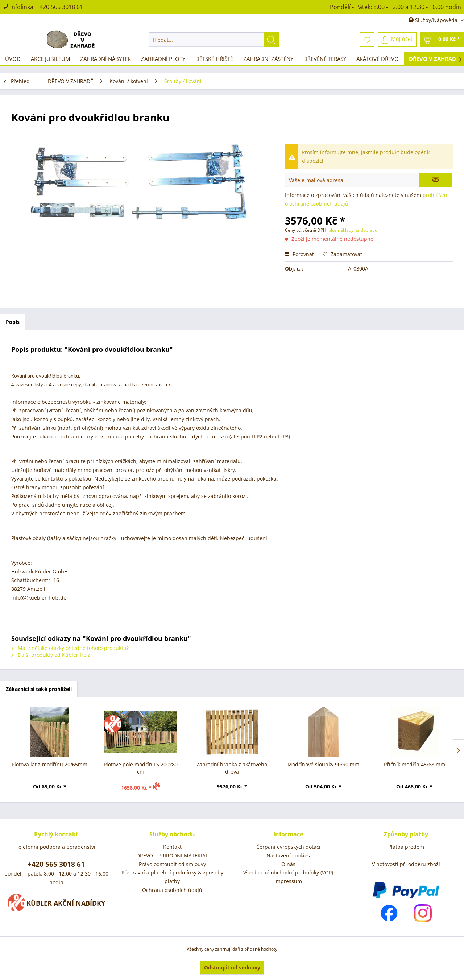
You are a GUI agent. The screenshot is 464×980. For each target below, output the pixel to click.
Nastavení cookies (288, 855)
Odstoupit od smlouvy (232, 967)
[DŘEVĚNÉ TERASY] (325, 59)
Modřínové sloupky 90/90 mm (323, 764)
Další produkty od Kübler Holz (51, 655)
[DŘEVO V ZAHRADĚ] (434, 59)
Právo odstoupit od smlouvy (172, 864)
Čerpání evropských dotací (288, 847)
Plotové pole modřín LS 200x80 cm (141, 768)
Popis (13, 322)
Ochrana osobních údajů (172, 890)
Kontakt (172, 847)
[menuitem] (214, 40)
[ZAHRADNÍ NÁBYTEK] (105, 59)
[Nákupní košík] (442, 40)
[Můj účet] (397, 40)
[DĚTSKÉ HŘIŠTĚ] (214, 59)
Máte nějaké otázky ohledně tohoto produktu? (70, 648)
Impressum (288, 881)
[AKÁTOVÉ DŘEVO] (378, 59)
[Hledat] (271, 40)
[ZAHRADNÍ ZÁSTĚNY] (268, 59)
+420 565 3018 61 (60, 7)
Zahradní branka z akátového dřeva (232, 768)
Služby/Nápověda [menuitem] (434, 20)
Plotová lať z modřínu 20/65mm (49, 764)
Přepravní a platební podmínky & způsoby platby (172, 877)
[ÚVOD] (13, 59)
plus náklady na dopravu (352, 230)
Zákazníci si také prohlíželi (39, 689)
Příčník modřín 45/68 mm (415, 764)
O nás (288, 864)
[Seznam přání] (367, 40)
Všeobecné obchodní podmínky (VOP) (288, 872)
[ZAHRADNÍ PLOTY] (163, 59)
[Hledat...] (214, 40)
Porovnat (299, 254)
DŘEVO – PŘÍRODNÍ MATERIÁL (172, 855)
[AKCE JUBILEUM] (50, 59)
